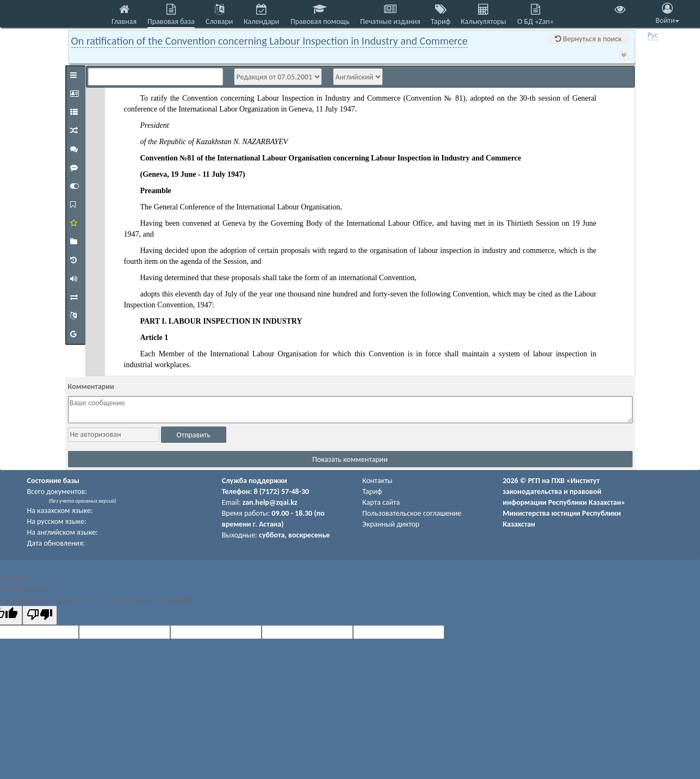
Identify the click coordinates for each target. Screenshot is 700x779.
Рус (653, 35)
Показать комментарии (350, 459)
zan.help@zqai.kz (270, 502)
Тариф (372, 491)
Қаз (639, 35)
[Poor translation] (40, 615)
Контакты (377, 481)
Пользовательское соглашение (412, 513)
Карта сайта (381, 502)
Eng (667, 35)
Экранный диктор (391, 524)
